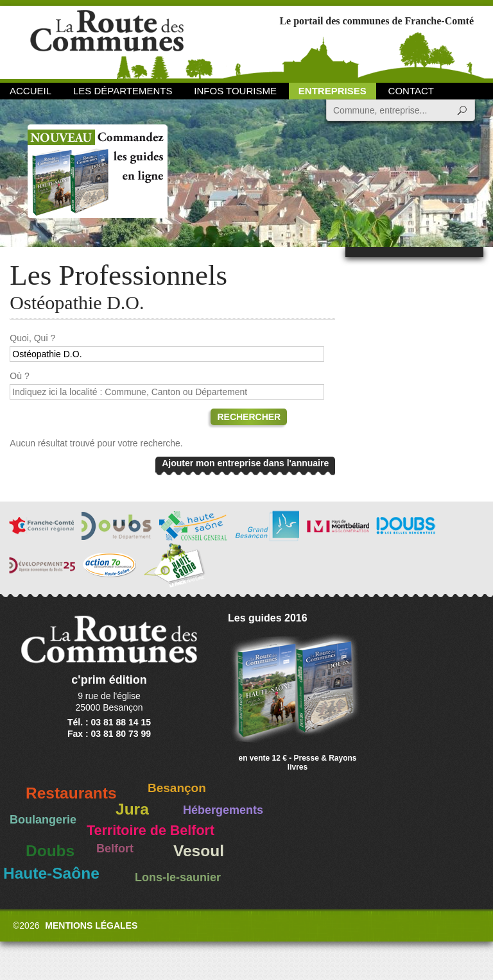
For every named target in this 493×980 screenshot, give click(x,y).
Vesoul (199, 851)
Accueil (30, 91)
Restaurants (71, 793)
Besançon (177, 788)
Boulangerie (43, 820)
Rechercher (249, 417)
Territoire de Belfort (151, 831)
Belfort (115, 849)
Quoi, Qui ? (32, 338)
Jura (132, 809)
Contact (411, 91)
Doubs (50, 851)
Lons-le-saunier (178, 877)
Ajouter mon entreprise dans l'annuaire (245, 463)
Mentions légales (91, 925)
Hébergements (223, 810)
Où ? (19, 376)
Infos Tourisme (235, 91)
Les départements (123, 91)
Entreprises (333, 91)
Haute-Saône (51, 873)
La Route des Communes (107, 41)
